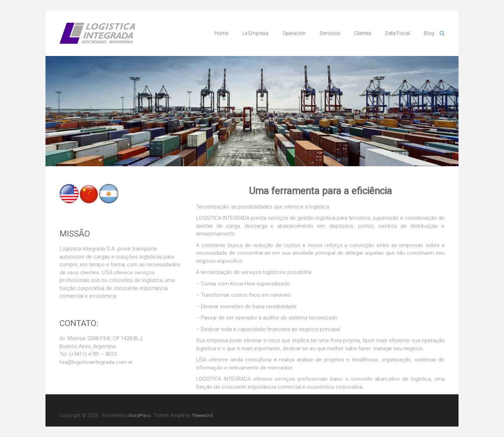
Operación (294, 33)
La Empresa (255, 33)
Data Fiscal (398, 33)
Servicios (330, 33)
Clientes (363, 33)
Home (221, 33)
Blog (429, 33)
